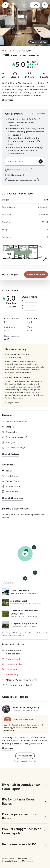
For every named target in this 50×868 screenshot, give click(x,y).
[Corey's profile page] (6, 709)
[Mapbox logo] (9, 583)
